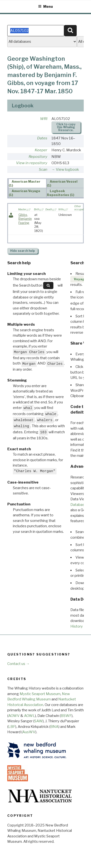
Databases (79, 505)
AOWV (14, 716)
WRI (44, 119)
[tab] (27, 183)
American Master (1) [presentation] (25, 184)
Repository (38, 157)
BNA (54, 727)
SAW (38, 721)
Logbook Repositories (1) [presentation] (61, 193)
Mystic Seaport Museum (40, 694)
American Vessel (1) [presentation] (62, 184)
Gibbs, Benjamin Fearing (25, 219)
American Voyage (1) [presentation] (25, 193)
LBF (12, 727)
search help (23, 251)
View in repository (32, 163)
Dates (42, 138)
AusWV (29, 732)
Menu (45, 6)
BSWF (66, 716)
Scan (43, 170)
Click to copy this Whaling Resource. (66, 127)
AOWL (29, 716)
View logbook (67, 170)
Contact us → (18, 664)
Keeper (41, 150)
